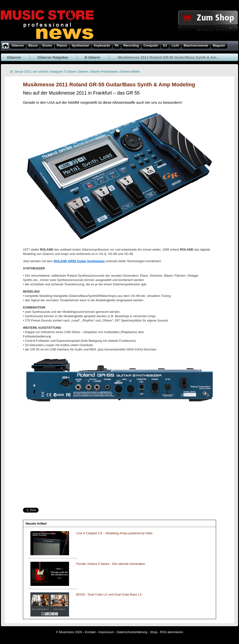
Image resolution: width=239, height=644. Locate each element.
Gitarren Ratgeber (53, 57)
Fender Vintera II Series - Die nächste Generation (111, 564)
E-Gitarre (92, 57)
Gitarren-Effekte (130, 72)
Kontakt (90, 632)
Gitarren (14, 57)
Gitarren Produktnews (104, 72)
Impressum (106, 632)
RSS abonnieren (172, 632)
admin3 (43, 72)
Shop (154, 632)
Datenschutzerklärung (132, 632)
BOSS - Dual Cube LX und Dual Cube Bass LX (109, 594)
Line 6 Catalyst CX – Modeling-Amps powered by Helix (114, 533)
